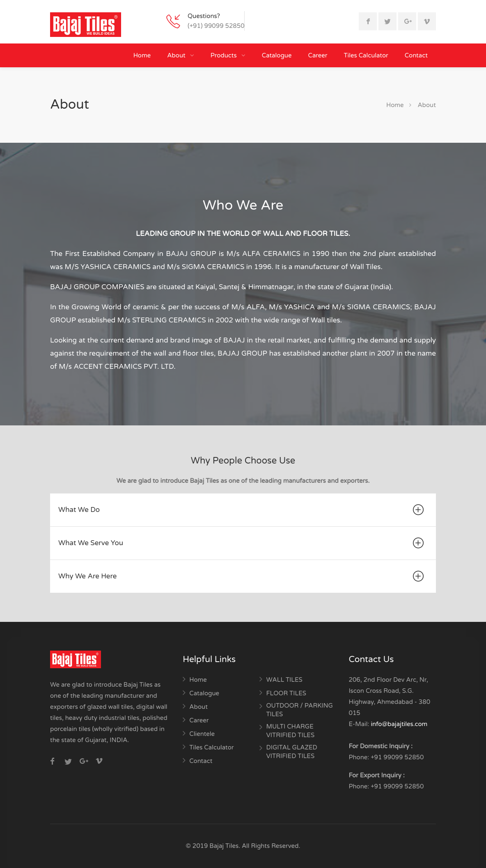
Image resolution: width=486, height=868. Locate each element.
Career (318, 55)
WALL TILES (284, 680)
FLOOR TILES (286, 693)
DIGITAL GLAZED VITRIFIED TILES (291, 752)
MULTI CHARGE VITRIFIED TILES (290, 731)
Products (225, 55)
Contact (416, 55)
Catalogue (277, 55)
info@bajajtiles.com (399, 724)
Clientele (202, 734)
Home (142, 55)
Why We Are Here (242, 576)
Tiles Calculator (366, 55)
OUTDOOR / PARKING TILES (299, 710)
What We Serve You (242, 543)
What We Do (242, 510)
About (177, 55)
